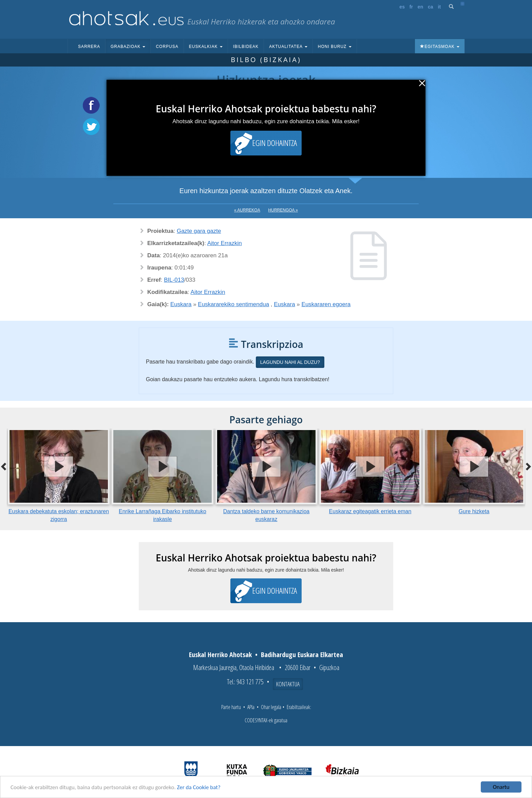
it (440, 7)
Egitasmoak (440, 47)
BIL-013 (174, 280)
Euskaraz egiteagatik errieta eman (370, 511)
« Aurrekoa (247, 210)
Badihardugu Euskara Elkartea (302, 655)
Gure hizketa (474, 511)
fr (411, 7)
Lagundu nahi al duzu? (290, 362)
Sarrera (89, 47)
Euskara (181, 304)
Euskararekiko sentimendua (233, 304)
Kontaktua (288, 684)
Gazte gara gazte (199, 231)
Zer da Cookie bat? (199, 787)
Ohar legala (271, 707)
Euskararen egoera (326, 304)
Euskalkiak (206, 47)
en (420, 7)
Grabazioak (128, 47)
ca (431, 7)
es (402, 7)
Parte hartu (231, 707)
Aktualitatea (288, 47)
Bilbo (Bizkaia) (266, 60)
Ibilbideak (246, 47)
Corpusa (167, 47)
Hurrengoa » (283, 210)
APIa (251, 707)
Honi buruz (335, 47)
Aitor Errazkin (225, 243)
